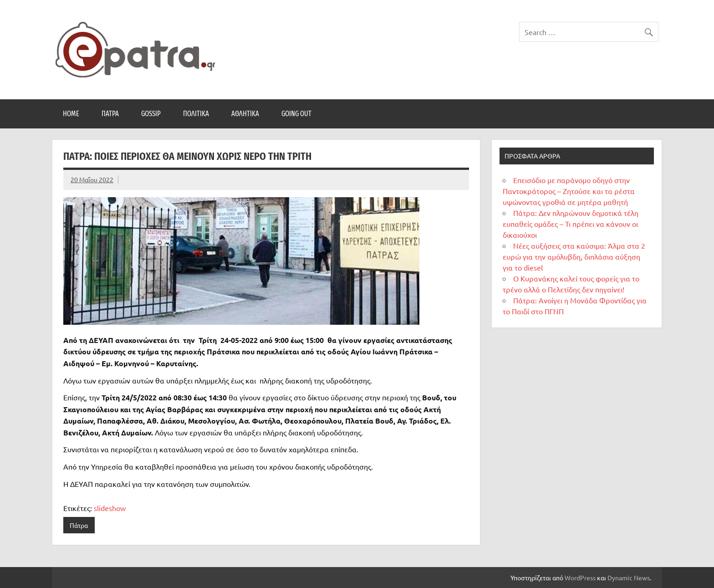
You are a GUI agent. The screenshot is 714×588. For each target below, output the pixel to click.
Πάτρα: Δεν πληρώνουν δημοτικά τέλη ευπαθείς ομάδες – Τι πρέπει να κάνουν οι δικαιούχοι (571, 224)
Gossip (151, 114)
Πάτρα (110, 114)
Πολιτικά (196, 114)
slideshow (110, 508)
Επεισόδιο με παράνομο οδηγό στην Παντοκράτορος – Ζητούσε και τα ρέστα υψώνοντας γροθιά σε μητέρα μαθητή (569, 191)
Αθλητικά (245, 114)
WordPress (580, 578)
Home (71, 114)
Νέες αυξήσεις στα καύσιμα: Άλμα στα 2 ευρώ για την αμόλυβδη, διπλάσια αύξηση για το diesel (574, 256)
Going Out (296, 114)
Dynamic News (629, 578)
